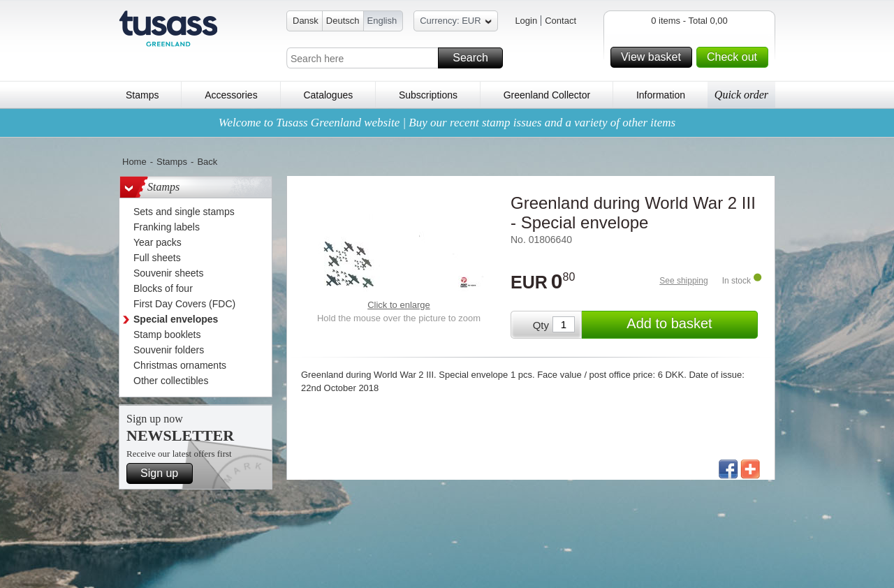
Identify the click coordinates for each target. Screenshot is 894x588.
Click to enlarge (399, 305)
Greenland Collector (547, 95)
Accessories (231, 95)
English (382, 21)
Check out (735, 57)
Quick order (741, 95)
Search (476, 58)
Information (661, 95)
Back (207, 162)
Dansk (306, 21)
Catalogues (328, 95)
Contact (560, 21)
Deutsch (343, 21)
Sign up (164, 473)
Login (526, 21)
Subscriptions (428, 95)
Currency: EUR (455, 23)
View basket (654, 57)
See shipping (683, 281)
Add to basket (690, 325)
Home (134, 162)
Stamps (142, 95)
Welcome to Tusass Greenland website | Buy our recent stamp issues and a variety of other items (447, 123)
